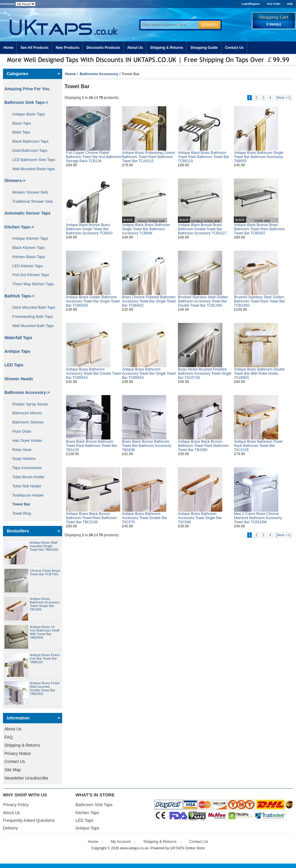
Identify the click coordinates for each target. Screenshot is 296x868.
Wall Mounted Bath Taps (31, 326)
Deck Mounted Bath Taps (32, 307)
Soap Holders (22, 459)
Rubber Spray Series (28, 404)
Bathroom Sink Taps (94, 805)
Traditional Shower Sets (30, 201)
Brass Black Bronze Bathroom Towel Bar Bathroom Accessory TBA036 (147, 446)
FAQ (9, 737)
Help (290, 4)
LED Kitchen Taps (25, 266)
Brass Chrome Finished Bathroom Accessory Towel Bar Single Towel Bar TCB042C (149, 301)
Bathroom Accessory (99, 74)
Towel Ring (20, 513)
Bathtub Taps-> (19, 296)
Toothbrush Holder (26, 495)
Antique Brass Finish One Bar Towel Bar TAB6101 (45, 658)
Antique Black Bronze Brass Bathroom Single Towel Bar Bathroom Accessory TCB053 (89, 229)
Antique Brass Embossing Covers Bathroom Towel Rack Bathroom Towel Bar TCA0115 (148, 157)
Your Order (274, 4)
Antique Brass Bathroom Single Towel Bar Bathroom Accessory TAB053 (259, 157)
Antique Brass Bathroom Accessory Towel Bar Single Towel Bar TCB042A (149, 373)
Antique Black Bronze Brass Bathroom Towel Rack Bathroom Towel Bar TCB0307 (259, 229)
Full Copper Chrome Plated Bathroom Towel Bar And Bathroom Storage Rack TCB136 (94, 157)
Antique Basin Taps (26, 114)
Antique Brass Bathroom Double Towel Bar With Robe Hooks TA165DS (259, 373)
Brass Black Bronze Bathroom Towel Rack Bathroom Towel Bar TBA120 (92, 446)
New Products (67, 48)
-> (27, 392)
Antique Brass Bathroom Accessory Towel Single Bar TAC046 (45, 604)
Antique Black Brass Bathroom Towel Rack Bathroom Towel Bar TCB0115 (203, 157)
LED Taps (14, 365)
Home (8, 48)
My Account (121, 842)
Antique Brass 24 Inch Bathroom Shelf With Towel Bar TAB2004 (45, 632)
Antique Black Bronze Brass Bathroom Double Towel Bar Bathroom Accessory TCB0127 (202, 229)
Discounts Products (103, 48)
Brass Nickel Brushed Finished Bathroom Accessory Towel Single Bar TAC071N (205, 373)
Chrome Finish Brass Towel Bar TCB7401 (45, 572)
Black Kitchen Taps (26, 248)
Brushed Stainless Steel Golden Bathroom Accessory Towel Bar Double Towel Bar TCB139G (203, 301)
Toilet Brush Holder (26, 477)
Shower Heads (19, 379)
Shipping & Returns (167, 48)
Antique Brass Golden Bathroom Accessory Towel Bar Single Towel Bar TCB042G (93, 301)
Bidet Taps (19, 132)
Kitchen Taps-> (19, 227)
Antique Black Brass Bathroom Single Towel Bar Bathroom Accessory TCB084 (146, 229)
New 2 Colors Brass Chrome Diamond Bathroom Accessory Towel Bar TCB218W (258, 518)
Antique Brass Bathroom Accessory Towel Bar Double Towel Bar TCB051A (94, 373)
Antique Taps (17, 351)
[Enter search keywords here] (169, 25)
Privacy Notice (18, 753)
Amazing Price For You (27, 89)
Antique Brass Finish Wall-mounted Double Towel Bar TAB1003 (45, 688)
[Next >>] (283, 98)
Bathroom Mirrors (25, 413)
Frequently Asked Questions (29, 820)
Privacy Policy (16, 805)
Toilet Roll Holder (25, 486)
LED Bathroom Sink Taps (32, 160)
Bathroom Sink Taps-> (26, 102)
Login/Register (251, 4)
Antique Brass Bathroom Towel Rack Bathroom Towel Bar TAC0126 (258, 446)
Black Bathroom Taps (28, 141)
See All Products (34, 48)
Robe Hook (20, 450)
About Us (135, 48)
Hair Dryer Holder (25, 441)
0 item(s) (274, 24)
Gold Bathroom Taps (28, 150)
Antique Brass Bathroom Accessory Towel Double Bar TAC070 (145, 518)
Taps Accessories (25, 468)
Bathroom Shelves (26, 422)
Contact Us (234, 48)
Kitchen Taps (87, 813)
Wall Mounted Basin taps (31, 169)
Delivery (11, 828)
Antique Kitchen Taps (28, 238)
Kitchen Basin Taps (26, 257)
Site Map (13, 770)
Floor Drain (20, 431)
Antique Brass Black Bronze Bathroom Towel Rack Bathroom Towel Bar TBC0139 (91, 518)
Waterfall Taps (18, 338)
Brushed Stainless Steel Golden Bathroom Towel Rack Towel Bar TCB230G (259, 301)
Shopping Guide (204, 48)
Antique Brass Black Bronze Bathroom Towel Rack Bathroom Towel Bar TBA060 (203, 446)
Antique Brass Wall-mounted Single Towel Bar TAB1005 (44, 546)
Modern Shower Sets (28, 192)
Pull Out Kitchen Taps (29, 275)
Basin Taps (20, 123)
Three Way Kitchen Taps (31, 284)
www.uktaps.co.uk (134, 848)
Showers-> (15, 181)
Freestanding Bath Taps (30, 317)
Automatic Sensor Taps (27, 213)
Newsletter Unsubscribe (26, 778)
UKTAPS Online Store (188, 848)
